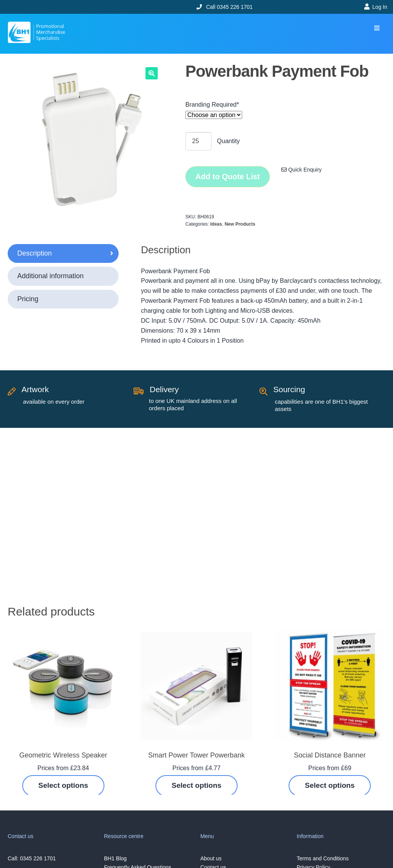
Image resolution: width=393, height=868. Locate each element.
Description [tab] (35, 253)
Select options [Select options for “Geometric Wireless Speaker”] (63, 785)
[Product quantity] (198, 141)
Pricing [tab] (28, 299)
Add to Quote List (228, 177)
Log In (380, 7)
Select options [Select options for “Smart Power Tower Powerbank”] (196, 785)
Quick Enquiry (301, 170)
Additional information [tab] (50, 276)
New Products (240, 224)
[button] (377, 28)
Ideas (216, 224)
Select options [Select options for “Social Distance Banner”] (330, 785)
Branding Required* (212, 105)
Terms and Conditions (323, 858)
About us (211, 858)
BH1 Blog (115, 858)
